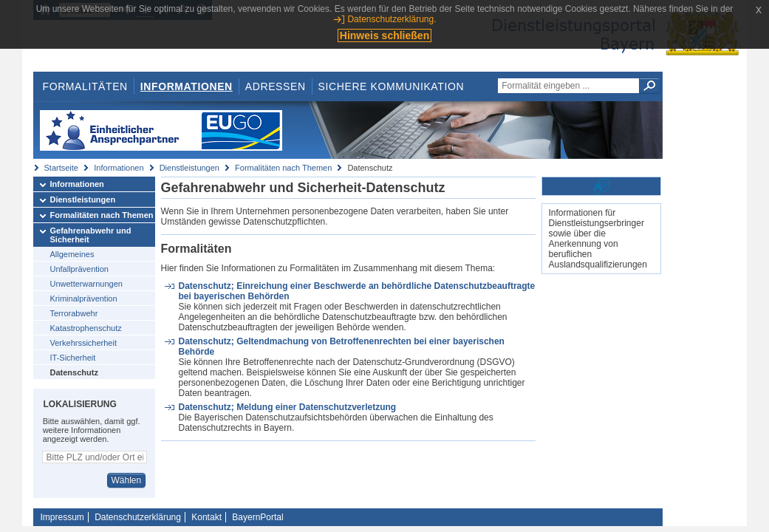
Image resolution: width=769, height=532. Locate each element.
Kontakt (206, 517)
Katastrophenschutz (86, 328)
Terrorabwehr (74, 313)
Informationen (187, 86)
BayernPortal (257, 517)
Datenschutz (74, 372)
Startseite (61, 168)
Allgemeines (72, 254)
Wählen (126, 480)
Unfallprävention (80, 269)
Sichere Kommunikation (392, 86)
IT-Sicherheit (73, 358)
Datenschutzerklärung (138, 517)
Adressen (276, 86)
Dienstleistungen (189, 168)
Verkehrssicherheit (84, 343)
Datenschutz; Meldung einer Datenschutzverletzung (287, 407)
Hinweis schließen (384, 35)
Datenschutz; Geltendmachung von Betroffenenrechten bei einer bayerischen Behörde (341, 347)
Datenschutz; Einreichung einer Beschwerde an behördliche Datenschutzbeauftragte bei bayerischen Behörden (356, 291)
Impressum (62, 517)
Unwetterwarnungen (86, 284)
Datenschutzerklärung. (392, 19)
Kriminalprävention (84, 299)
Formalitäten (85, 86)
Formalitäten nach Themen (283, 168)
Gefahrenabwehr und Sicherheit (91, 235)
